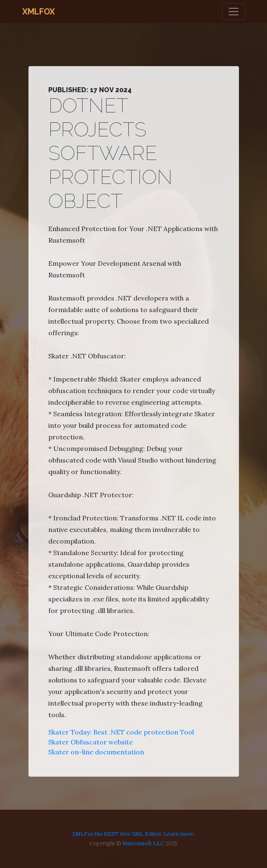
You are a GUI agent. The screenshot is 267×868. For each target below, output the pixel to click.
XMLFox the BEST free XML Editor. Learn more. (133, 834)
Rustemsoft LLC (143, 843)
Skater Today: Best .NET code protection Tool (121, 732)
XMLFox (39, 12)
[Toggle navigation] (234, 12)
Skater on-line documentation (96, 752)
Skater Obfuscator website (91, 742)
